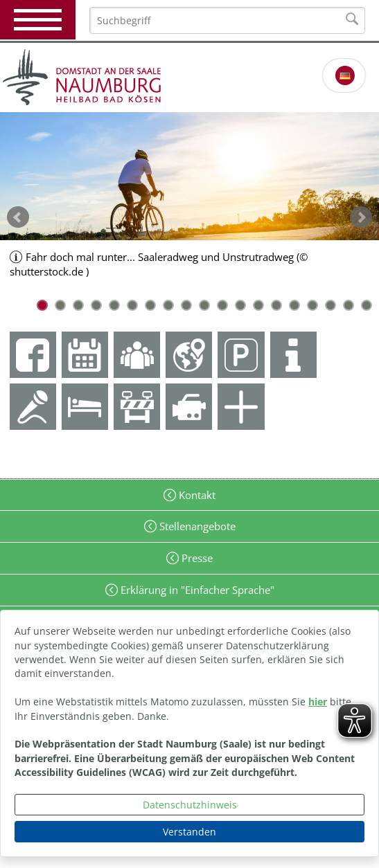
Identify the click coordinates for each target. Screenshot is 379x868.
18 (349, 305)
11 (222, 305)
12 (240, 305)
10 (204, 305)
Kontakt (196, 495)
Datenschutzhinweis (190, 805)
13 (258, 305)
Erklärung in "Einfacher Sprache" (196, 590)
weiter (361, 217)
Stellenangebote (196, 526)
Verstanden (189, 832)
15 (294, 305)
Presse (196, 558)
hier (318, 702)
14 (276, 305)
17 (330, 305)
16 (312, 305)
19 (367, 305)
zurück (18, 217)
